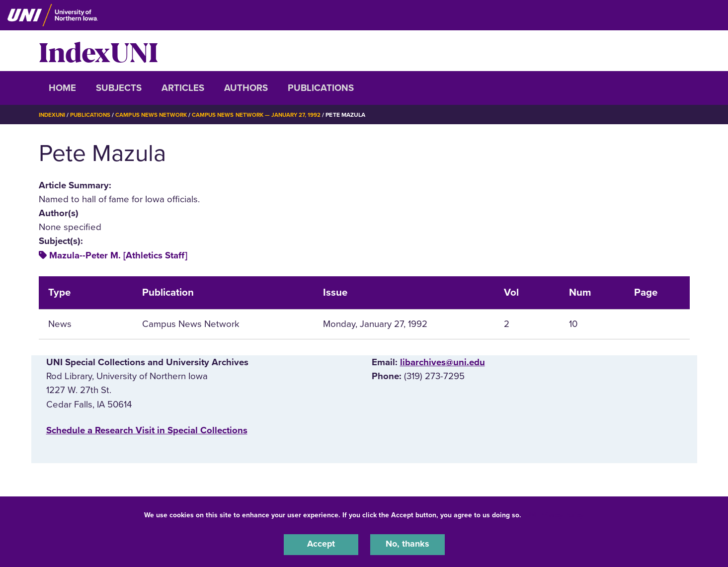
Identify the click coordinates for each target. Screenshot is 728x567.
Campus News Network (155, 115)
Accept (321, 544)
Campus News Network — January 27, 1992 (264, 115)
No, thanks (407, 544)
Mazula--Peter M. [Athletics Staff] (118, 255)
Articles (183, 88)
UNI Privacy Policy (555, 514)
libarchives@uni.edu (443, 362)
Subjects (119, 88)
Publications (321, 88)
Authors (246, 88)
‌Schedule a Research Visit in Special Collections (147, 430)
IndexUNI (98, 51)
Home (62, 88)
